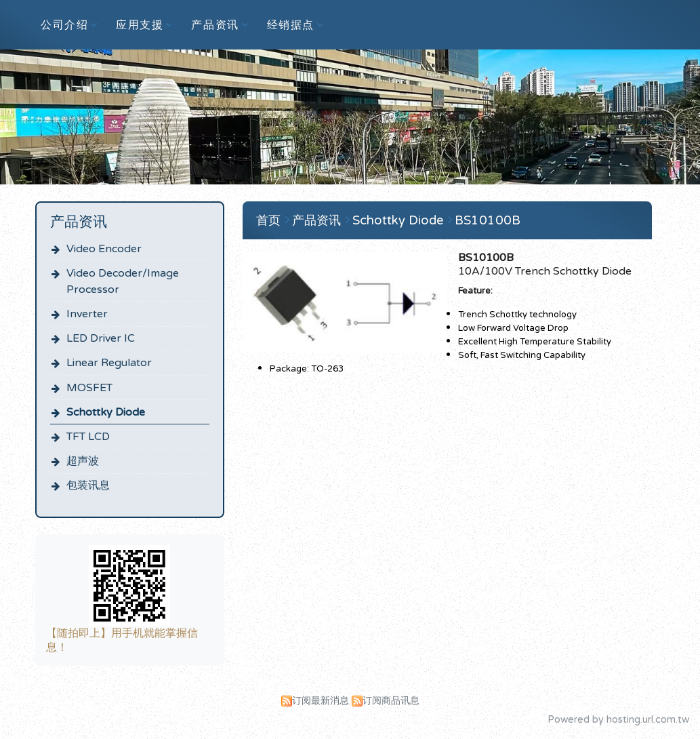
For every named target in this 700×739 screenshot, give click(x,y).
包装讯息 (88, 485)
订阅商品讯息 (391, 701)
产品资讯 (318, 220)
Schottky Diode (106, 412)
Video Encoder (104, 249)
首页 (268, 220)
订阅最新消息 (321, 701)
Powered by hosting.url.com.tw (618, 720)
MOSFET (89, 388)
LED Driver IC (101, 338)
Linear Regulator (109, 363)
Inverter (87, 314)
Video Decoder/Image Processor (123, 281)
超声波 (83, 461)
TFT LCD (88, 437)
